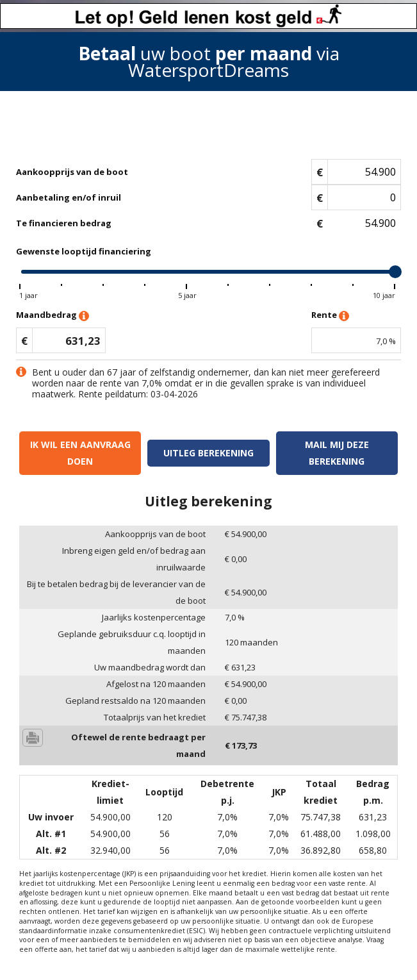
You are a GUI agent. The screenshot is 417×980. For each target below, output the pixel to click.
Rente (330, 316)
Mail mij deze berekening (337, 453)
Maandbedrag (53, 316)
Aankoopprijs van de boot (72, 172)
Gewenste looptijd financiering (84, 251)
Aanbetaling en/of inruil (69, 197)
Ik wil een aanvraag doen (80, 453)
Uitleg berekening (208, 453)
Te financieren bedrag (64, 223)
